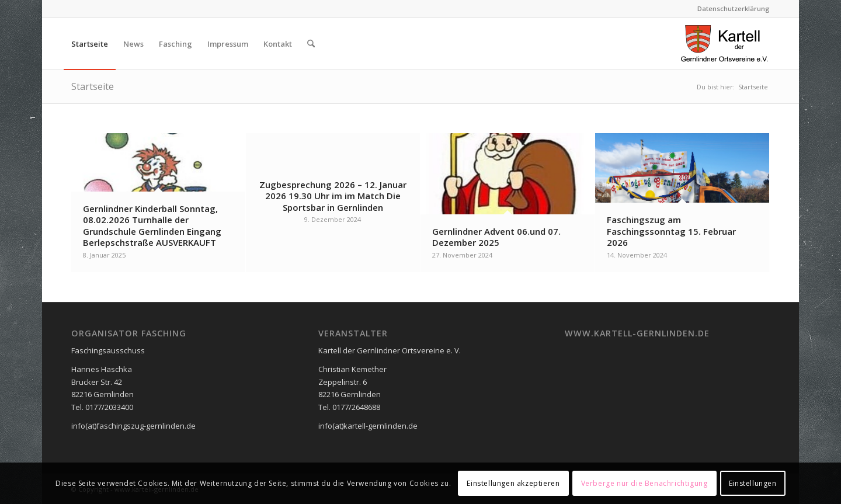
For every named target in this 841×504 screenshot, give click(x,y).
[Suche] (311, 44)
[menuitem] (731, 9)
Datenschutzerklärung (734, 8)
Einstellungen (753, 483)
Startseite (93, 86)
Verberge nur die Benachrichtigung (644, 483)
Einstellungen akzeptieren (513, 483)
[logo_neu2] (724, 44)
